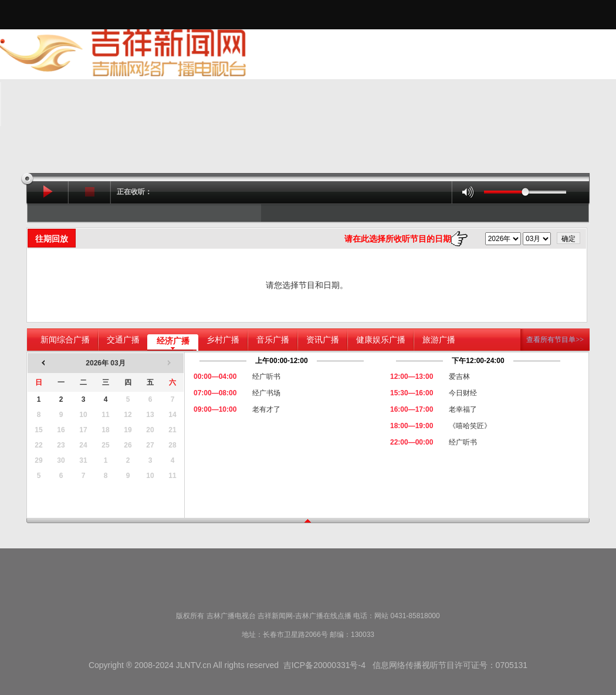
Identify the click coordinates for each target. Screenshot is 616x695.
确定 (568, 239)
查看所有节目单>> (555, 340)
